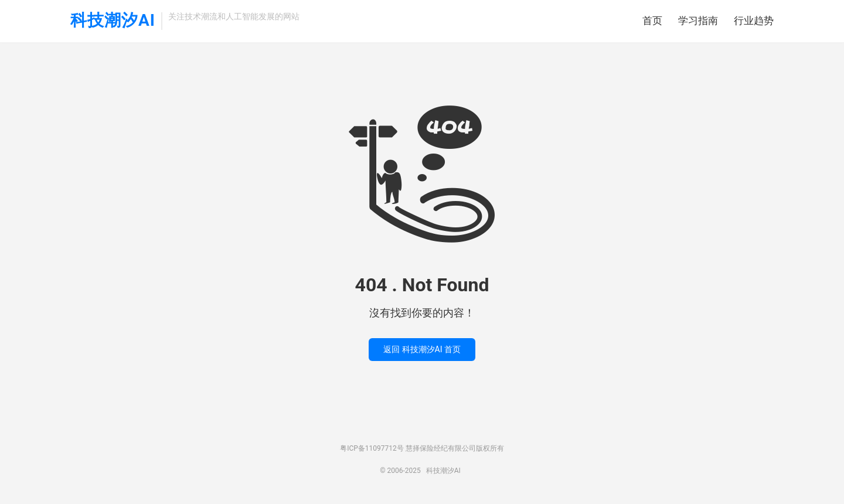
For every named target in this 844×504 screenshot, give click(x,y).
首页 (652, 21)
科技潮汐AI (113, 21)
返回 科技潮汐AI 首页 (422, 349)
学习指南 (698, 21)
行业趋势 (754, 21)
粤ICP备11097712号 (372, 448)
